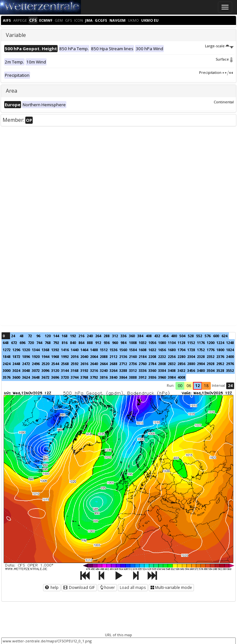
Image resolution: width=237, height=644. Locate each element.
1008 (133, 343)
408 (149, 336)
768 (48, 343)
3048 (26, 370)
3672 (45, 377)
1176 (201, 343)
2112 (113, 356)
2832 (172, 364)
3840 (113, 377)
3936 (152, 377)
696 (22, 343)
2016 (74, 356)
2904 (201, 364)
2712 (123, 364)
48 (21, 336)
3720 (65, 377)
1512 (104, 350)
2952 (220, 364)
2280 (181, 356)
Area (11, 91)
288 (107, 336)
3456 (191, 370)
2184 (142, 356)
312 (115, 336)
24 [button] (230, 386)
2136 (123, 356)
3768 (84, 377)
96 (38, 336)
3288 (123, 370)
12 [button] (198, 386)
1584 (133, 350)
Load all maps (133, 587)
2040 (84, 356)
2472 (26, 364)
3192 (84, 370)
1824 (230, 350)
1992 (65, 356)
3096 (45, 370)
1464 (84, 350)
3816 (104, 377)
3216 (94, 370)
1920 (36, 356)
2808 (162, 364)
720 (31, 343)
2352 (210, 356)
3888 (133, 377)
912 (98, 343)
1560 (123, 350)
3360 (152, 370)
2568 (65, 364)
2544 (55, 364)
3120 (55, 370)
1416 (65, 350)
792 (56, 343)
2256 (172, 356)
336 (123, 336)
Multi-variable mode (171, 587)
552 (199, 336)
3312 (133, 370)
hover (107, 587)
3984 (172, 377)
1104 (172, 343)
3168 (74, 370)
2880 (191, 364)
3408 (172, 370)
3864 (123, 377)
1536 (113, 350)
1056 (152, 343)
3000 (6, 370)
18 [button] (206, 386)
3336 (142, 370)
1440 (74, 350)
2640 (94, 364)
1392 (55, 350)
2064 (94, 356)
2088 (104, 356)
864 (81, 343)
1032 (142, 343)
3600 (16, 377)
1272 (6, 350)
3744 (74, 377)
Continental (224, 102)
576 (208, 336)
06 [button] (189, 386)
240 (90, 336)
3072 (36, 370)
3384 (162, 370)
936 (107, 343)
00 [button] (180, 386)
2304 (191, 356)
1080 (162, 343)
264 (98, 336)
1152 (191, 343)
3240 (104, 370)
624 (224, 336)
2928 (210, 364)
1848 (6, 356)
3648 (36, 377)
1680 (172, 350)
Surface (225, 59)
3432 (181, 370)
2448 (16, 364)
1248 (230, 343)
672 (14, 343)
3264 (113, 370)
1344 (36, 350)
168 (64, 336)
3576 (6, 377)
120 (48, 336)
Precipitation (216, 72)
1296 (16, 350)
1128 (181, 343)
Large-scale (219, 46)
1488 (94, 350)
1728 (191, 350)
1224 (220, 343)
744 (39, 343)
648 (6, 343)
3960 (162, 377)
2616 (84, 364)
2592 (74, 364)
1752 (201, 350)
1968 (55, 356)
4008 (181, 377)
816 (64, 343)
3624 (26, 377)
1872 (16, 356)
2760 (142, 364)
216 (81, 336)
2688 (113, 364)
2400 (230, 356)
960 (115, 343)
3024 (16, 370)
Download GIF (79, 587)
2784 (152, 364)
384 (140, 336)
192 (73, 336)
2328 (201, 356)
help (52, 587)
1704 (181, 350)
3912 (142, 377)
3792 (94, 377)
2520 (45, 364)
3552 (230, 370)
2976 (230, 364)
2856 (181, 364)
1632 (152, 350)
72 (30, 336)
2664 (104, 364)
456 (165, 336)
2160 (133, 356)
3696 (55, 377)
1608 (142, 350)
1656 (162, 350)
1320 (26, 350)
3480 (201, 370)
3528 (220, 370)
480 (174, 336)
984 (123, 343)
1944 (45, 356)
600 (216, 336)
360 (132, 336)
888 (90, 343)
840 (73, 343)
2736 (133, 364)
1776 (210, 350)
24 (13, 336)
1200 (210, 343)
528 (191, 336)
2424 (6, 364)
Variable (16, 35)
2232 (162, 356)
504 (182, 336)
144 (56, 336)
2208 (152, 356)
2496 (36, 364)
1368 (45, 350)
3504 (210, 370)
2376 (220, 356)
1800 (220, 350)
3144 (65, 370)
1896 (26, 356)
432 (157, 336)
